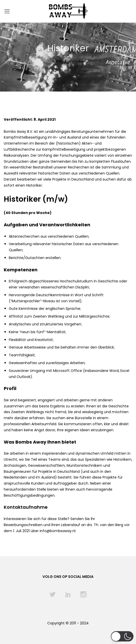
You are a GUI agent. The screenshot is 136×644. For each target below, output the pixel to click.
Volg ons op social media (68, 577)
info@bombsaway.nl (58, 531)
